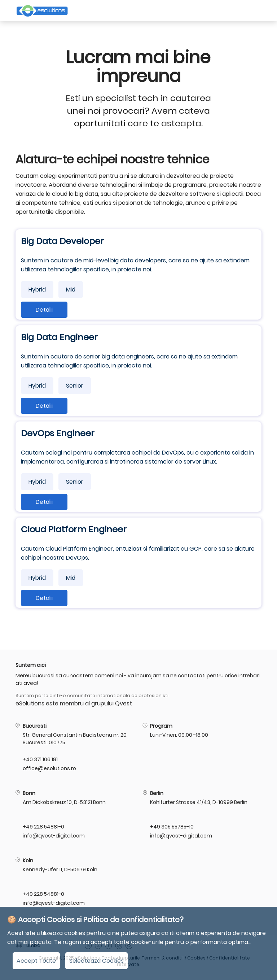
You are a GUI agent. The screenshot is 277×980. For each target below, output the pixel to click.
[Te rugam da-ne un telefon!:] (259, 759)
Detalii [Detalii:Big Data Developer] (44, 310)
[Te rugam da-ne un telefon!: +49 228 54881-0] (131, 827)
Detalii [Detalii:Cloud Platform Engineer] (44, 598)
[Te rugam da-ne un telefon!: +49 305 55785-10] (259, 827)
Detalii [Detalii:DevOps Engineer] (44, 502)
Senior (75, 386)
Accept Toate (36, 961)
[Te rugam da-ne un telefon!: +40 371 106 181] (131, 759)
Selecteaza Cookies (96, 961)
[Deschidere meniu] (257, 11)
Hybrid (37, 290)
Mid (71, 290)
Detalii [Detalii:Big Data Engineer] (44, 406)
